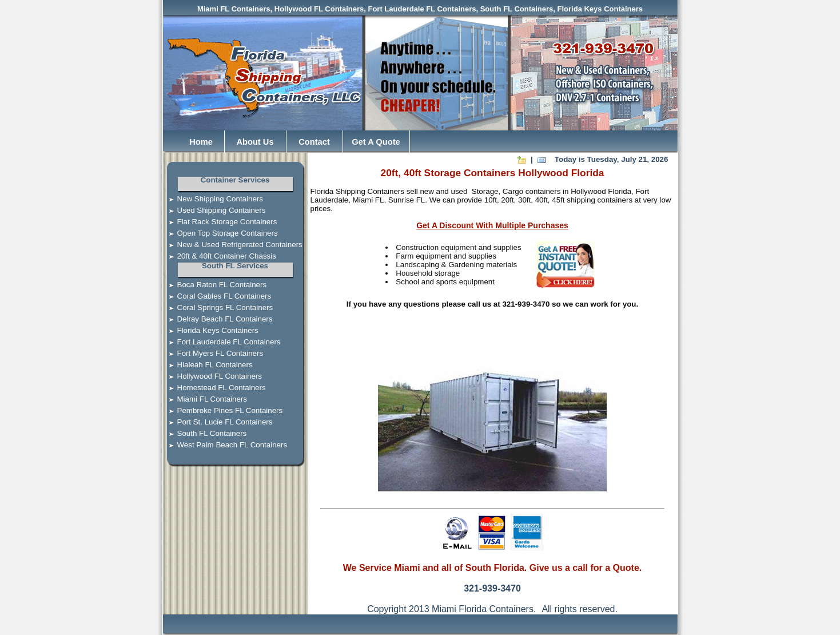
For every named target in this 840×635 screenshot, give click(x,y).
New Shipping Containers (213, 199)
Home (201, 142)
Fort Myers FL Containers (213, 353)
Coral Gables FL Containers (217, 296)
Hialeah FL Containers (208, 365)
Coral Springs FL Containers (218, 307)
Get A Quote (376, 142)
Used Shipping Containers (214, 210)
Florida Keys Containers (211, 330)
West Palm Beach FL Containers (225, 445)
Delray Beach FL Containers (218, 319)
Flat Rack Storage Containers (220, 222)
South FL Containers (205, 433)
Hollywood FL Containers (212, 376)
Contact (314, 142)
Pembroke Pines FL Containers (223, 410)
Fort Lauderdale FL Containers (222, 342)
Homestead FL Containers (214, 388)
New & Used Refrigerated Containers (233, 245)
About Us (255, 142)
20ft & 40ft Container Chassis (220, 256)
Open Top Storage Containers (220, 233)
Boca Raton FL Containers (215, 285)
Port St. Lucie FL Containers (218, 422)
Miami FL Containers (205, 399)
